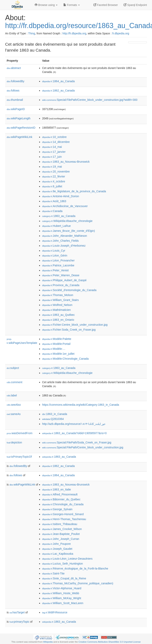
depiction (14, 442)
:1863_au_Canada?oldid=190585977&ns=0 (74, 433)
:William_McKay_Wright (62, 598)
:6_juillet (52, 186)
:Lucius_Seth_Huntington (63, 564)
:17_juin (52, 157)
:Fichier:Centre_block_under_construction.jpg (75, 325)
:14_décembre (56, 142)
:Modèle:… (54, 349)
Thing (32, 33)
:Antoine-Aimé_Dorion (61, 196)
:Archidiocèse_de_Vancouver (65, 206)
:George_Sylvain (57, 509)
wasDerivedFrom (20, 433)
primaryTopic (19, 622)
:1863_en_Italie (57, 489)
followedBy (15, 81)
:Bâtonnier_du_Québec (61, 499)
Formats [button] (72, 5)
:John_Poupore (56, 544)
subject (13, 368)
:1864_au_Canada (58, 81)
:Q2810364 (53, 419)
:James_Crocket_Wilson (62, 529)
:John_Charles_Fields (60, 241)
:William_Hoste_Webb (61, 593)
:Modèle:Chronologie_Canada (65, 359)
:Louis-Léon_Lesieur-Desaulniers (67, 559)
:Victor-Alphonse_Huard (62, 588)
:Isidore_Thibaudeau (60, 524)
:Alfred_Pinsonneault (60, 494)
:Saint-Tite (53, 573)
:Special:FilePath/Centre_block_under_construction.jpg (83, 447)
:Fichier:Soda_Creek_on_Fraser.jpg (69, 330)
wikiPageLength (19, 118)
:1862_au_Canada (58, 91)
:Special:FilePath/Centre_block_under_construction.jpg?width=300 (90, 100)
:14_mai (52, 147)
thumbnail (15, 100)
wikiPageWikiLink (19, 137)
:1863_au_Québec (58, 315)
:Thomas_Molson (58, 295)
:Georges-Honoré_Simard (63, 514)
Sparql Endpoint (135, 5)
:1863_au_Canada (59, 216)
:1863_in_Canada (55, 414)
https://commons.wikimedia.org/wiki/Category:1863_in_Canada (81, 405)
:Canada (52, 211)
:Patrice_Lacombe (58, 265)
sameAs (14, 414)
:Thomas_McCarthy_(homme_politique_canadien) (78, 583)
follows (13, 91)
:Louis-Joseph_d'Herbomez (64, 246)
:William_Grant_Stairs (60, 300)
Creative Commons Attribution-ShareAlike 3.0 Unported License (109, 642)
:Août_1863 (54, 201)
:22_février (54, 176)
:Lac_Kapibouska (58, 554)
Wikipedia (48, 642)
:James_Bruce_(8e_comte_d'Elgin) (69, 231)
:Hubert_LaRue (56, 226)
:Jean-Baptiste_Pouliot (61, 534)
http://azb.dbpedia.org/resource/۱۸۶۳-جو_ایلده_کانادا (74, 424)
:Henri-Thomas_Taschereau (64, 519)
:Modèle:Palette (57, 339)
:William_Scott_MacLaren (63, 603)
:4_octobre (54, 181)
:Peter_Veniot (55, 270)
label (12, 395)
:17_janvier (54, 152)
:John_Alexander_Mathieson (65, 236)
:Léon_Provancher (58, 260)
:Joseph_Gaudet (57, 549)
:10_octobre (54, 137)
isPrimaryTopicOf (19, 457)
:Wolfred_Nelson (57, 305)
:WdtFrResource (55, 612)
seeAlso (14, 405)
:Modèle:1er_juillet (58, 354)
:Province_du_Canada (61, 285)
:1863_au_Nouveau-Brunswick (66, 162)
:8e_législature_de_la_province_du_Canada (74, 191)
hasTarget (17, 612)
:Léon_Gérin (55, 256)
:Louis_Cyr (54, 251)
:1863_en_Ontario (58, 320)
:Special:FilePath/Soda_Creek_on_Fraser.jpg (77, 442)
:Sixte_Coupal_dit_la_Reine (64, 578)
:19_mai (52, 167)
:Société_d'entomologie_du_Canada (69, 290)
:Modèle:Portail (56, 344)
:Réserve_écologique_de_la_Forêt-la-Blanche (75, 569)
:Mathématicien (56, 310)
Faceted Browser (106, 5)
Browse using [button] (46, 5)
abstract (14, 68)
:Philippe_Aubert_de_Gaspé (64, 280)
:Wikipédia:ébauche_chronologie (67, 221)
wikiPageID (16, 109)
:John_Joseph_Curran (61, 539)
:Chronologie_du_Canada (63, 504)
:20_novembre (56, 172)
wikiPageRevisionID (21, 128)
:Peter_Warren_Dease (61, 275)
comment (14, 382)
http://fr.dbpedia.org (74, 33)
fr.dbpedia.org (121, 33)
